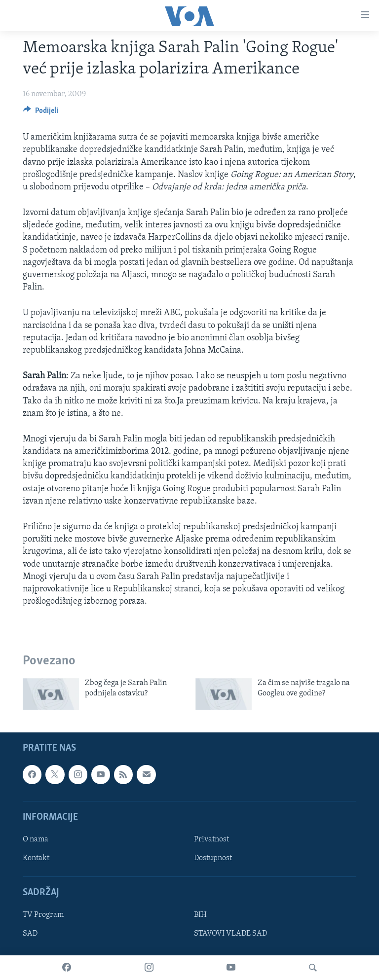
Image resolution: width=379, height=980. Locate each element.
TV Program (43, 915)
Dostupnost (213, 858)
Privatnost (211, 839)
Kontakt (36, 858)
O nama (36, 839)
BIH (200, 915)
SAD (30, 934)
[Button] (41, 113)
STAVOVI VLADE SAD (230, 934)
